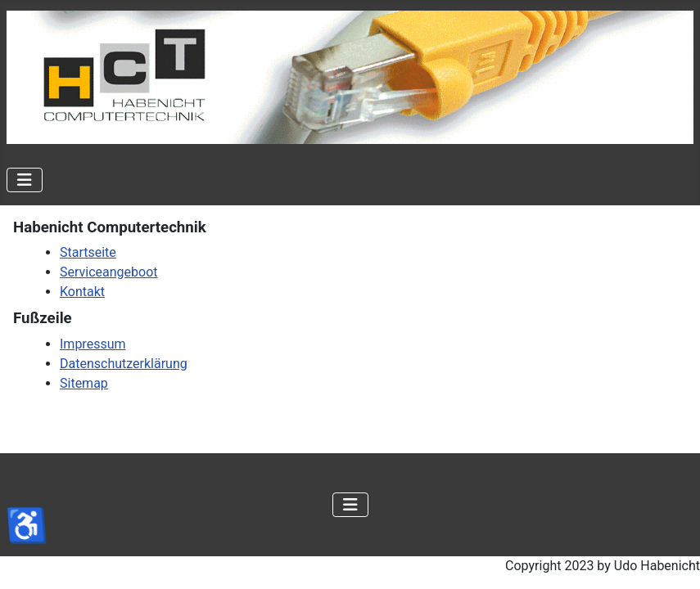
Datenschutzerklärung (124, 364)
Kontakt (82, 292)
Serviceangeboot (109, 272)
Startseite (88, 252)
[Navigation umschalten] (25, 180)
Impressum (93, 344)
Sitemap (84, 383)
